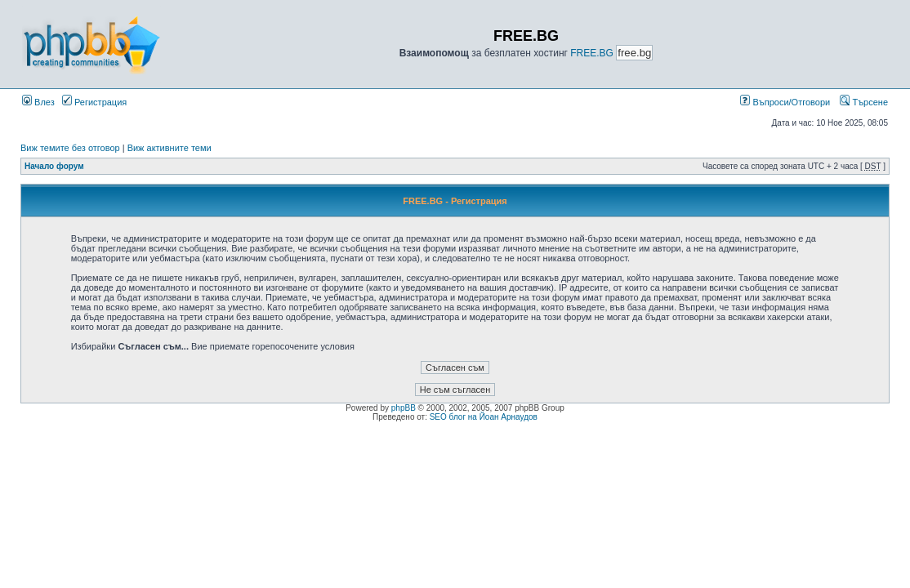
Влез (38, 102)
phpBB (404, 408)
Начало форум (54, 166)
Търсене (864, 102)
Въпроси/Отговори (785, 102)
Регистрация (94, 102)
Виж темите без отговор (70, 148)
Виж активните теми (170, 148)
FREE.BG (592, 53)
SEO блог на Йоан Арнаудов (484, 417)
